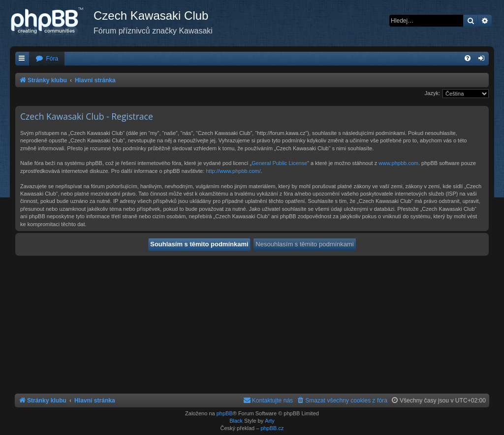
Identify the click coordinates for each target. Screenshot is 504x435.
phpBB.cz (272, 428)
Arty (270, 421)
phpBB (225, 413)
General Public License (279, 163)
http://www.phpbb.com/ (233, 171)
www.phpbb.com (398, 163)
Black (236, 421)
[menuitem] (47, 59)
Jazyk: (432, 93)
